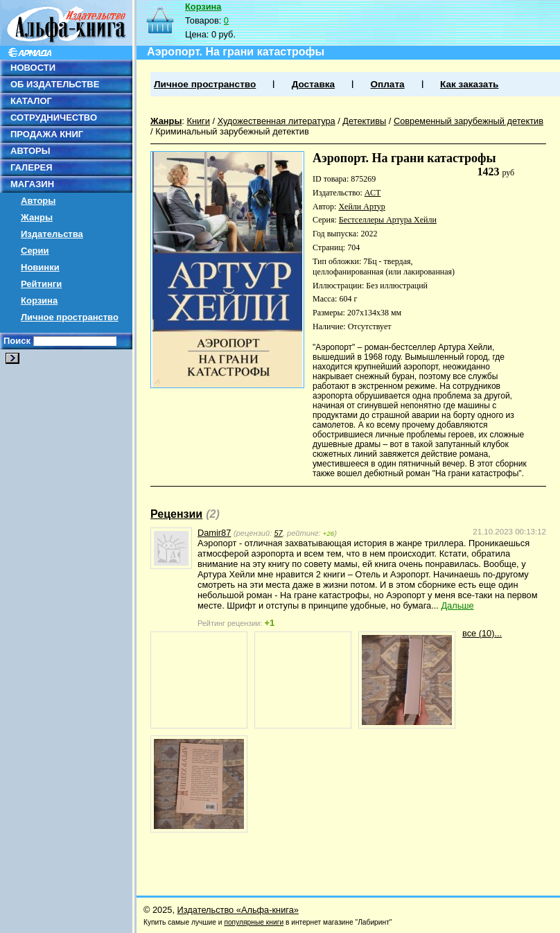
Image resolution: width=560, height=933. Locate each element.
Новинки (40, 267)
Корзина (39, 300)
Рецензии (176, 514)
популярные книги (254, 922)
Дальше (457, 605)
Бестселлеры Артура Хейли (388, 220)
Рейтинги (41, 284)
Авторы (38, 201)
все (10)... (482, 633)
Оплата (387, 84)
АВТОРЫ (30, 151)
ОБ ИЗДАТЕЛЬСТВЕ (55, 84)
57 (278, 533)
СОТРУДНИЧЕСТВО (54, 117)
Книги (198, 121)
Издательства (52, 234)
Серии (35, 251)
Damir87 (214, 533)
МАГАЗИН (32, 184)
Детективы (364, 121)
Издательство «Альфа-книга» (238, 910)
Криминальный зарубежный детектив (232, 131)
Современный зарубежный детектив (469, 121)
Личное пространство (70, 317)
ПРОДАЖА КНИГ (47, 134)
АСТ (373, 193)
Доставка (313, 84)
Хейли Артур (361, 207)
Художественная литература (277, 121)
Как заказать (469, 84)
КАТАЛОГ (31, 101)
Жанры (37, 217)
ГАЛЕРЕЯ (32, 167)
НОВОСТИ (33, 68)
